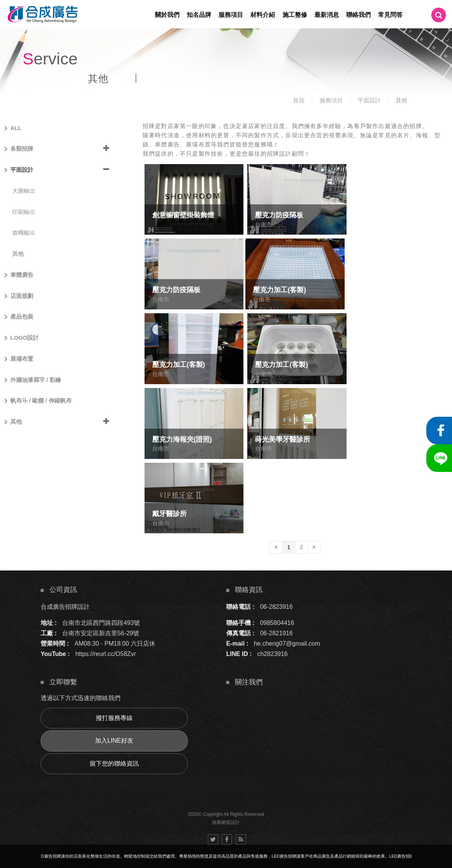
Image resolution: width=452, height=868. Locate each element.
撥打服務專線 (114, 718)
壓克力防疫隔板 (279, 215)
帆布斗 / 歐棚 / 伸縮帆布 (38, 401)
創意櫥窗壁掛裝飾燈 (183, 215)
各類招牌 (19, 149)
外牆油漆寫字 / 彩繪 (33, 380)
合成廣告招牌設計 (65, 607)
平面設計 (369, 100)
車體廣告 (19, 275)
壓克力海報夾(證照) (182, 439)
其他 (401, 100)
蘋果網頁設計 (226, 822)
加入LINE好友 (114, 741)
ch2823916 (272, 654)
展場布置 (19, 359)
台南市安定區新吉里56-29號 (101, 633)
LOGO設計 (22, 338)
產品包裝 (19, 317)
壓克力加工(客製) (279, 290)
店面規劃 (19, 296)
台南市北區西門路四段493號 (101, 623)
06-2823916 (276, 607)
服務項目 (331, 100)
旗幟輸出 (24, 233)
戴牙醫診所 (169, 514)
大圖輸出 (24, 191)
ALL (13, 128)
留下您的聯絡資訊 (114, 764)
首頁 (299, 100)
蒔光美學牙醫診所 (283, 439)
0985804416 (277, 623)
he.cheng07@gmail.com (287, 644)
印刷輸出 (24, 212)
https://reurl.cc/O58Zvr (105, 654)
